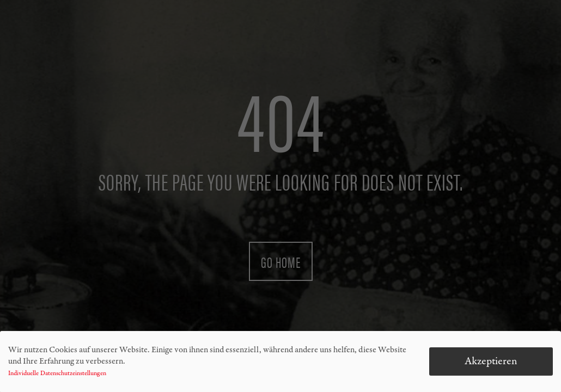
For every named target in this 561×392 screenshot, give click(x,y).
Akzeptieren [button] (491, 363)
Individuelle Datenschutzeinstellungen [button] (57, 375)
